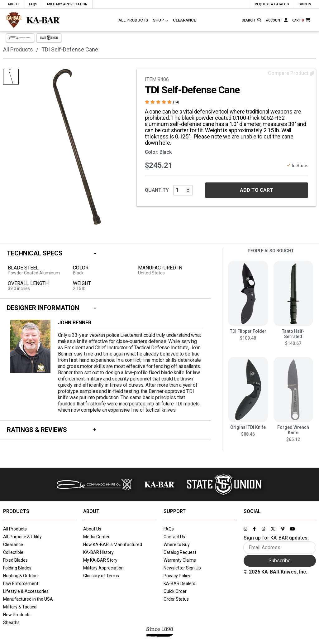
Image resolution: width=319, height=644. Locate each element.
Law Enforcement (21, 583)
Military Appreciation (103, 568)
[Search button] (260, 20)
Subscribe (280, 561)
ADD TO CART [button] (257, 190)
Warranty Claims (180, 560)
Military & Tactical (20, 607)
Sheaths (11, 622)
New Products (17, 615)
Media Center (96, 537)
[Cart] (302, 20)
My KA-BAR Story (100, 560)
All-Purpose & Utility (22, 537)
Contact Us (174, 537)
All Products (133, 20)
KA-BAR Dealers (179, 583)
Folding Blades (17, 568)
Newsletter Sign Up (182, 568)
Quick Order (175, 591)
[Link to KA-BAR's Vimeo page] (283, 529)
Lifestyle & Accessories (26, 591)
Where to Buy (177, 545)
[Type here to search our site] (248, 21)
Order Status (176, 599)
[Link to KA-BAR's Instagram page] (245, 529)
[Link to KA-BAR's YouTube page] (293, 529)
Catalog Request (180, 552)
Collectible (13, 552)
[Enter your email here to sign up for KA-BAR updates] (280, 548)
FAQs (169, 529)
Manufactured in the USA (28, 599)
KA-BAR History (98, 552)
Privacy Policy (177, 576)
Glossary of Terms (101, 576)
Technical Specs (35, 253)
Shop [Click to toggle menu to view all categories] (159, 20)
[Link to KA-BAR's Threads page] (263, 529)
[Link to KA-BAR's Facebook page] (254, 529)
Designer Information (43, 308)
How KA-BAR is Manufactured (113, 545)
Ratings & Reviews (37, 430)
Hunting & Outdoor (21, 576)
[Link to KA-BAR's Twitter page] (273, 529)
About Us (92, 529)
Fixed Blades (15, 560)
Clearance (184, 20)
